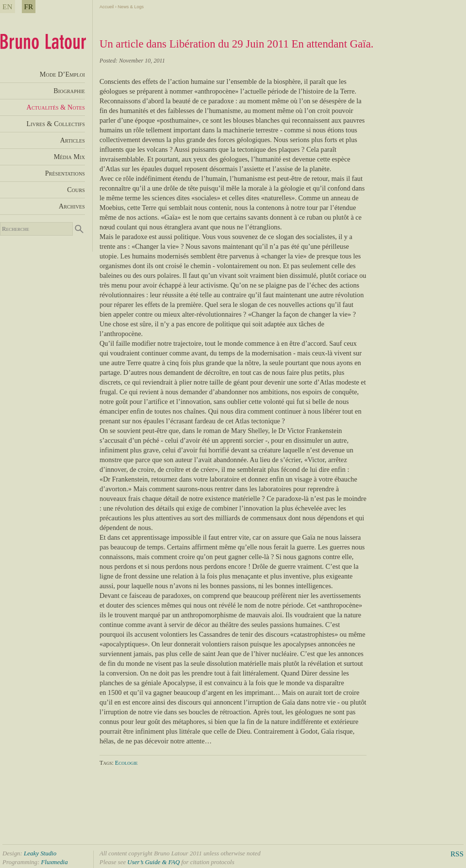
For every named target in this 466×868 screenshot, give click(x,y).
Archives (72, 206)
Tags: (107, 763)
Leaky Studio (40, 853)
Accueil (107, 7)
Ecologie (126, 763)
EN (8, 7)
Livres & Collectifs (56, 124)
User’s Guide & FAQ (153, 862)
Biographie (69, 91)
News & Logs (131, 7)
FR (29, 7)
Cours (76, 190)
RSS (457, 854)
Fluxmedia (54, 862)
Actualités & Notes (56, 107)
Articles (73, 140)
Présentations (65, 173)
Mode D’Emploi (62, 74)
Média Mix (69, 157)
